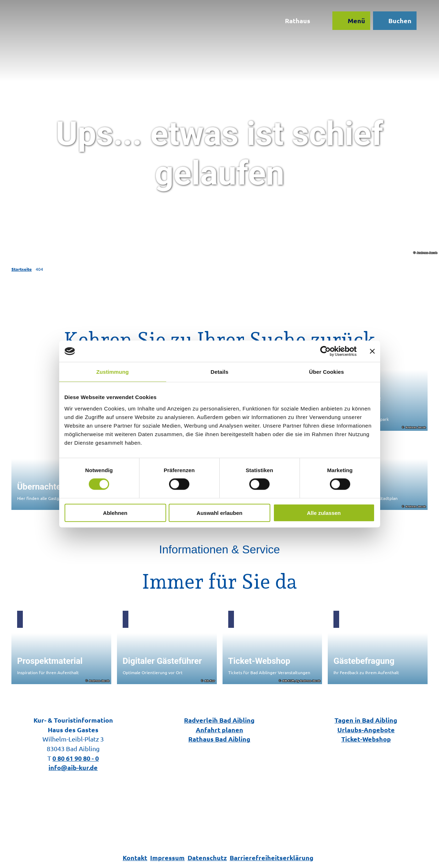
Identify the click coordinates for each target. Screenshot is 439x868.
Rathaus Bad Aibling (219, 739)
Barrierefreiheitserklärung (272, 857)
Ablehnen (115, 513)
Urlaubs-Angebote (366, 730)
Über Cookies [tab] (327, 372)
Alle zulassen (324, 513)
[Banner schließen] (372, 351)
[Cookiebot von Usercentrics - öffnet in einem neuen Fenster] (325, 351)
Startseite (22, 269)
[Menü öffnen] (351, 21)
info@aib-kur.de (73, 767)
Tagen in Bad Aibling (366, 720)
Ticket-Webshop (366, 739)
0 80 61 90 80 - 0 (76, 758)
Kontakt (135, 857)
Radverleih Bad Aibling (219, 720)
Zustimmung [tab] (113, 372)
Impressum (167, 857)
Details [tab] (220, 372)
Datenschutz (207, 857)
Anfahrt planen (219, 730)
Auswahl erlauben (219, 513)
